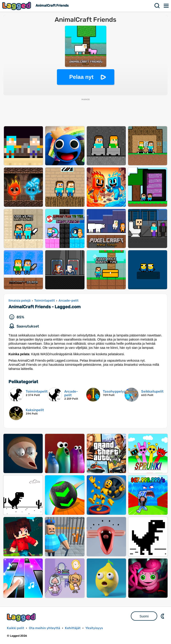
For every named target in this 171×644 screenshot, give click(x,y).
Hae (157, 6)
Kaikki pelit (15, 628)
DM (163, 616)
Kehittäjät (73, 628)
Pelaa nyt (81, 77)
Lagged (17, 6)
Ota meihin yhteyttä (45, 628)
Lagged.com (22, 617)
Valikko (166, 6)
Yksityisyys (94, 628)
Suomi (144, 616)
